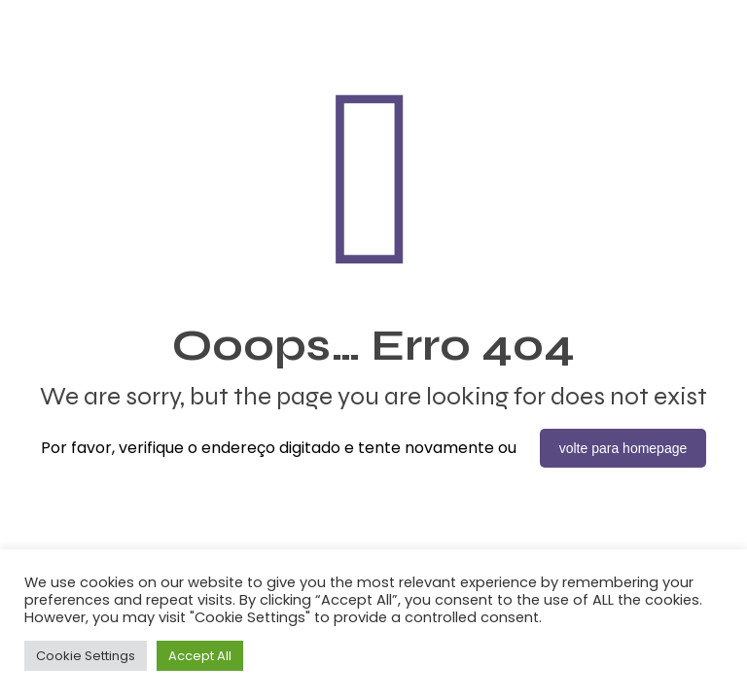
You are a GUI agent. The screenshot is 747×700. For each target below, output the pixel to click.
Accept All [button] (200, 656)
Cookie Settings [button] (86, 656)
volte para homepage (623, 448)
